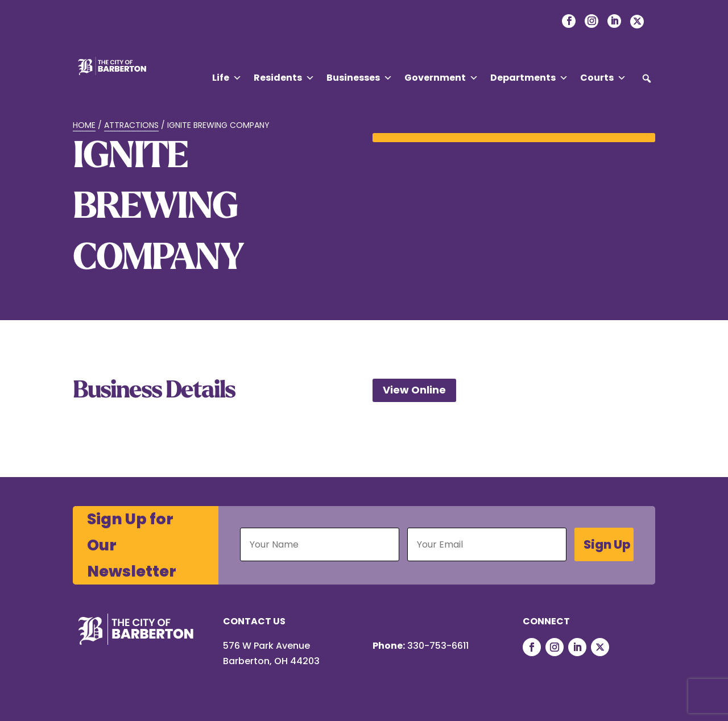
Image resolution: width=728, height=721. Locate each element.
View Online (414, 390)
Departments (529, 78)
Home (84, 125)
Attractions (131, 125)
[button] (647, 78)
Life (227, 78)
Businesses (359, 78)
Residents (284, 78)
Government (441, 78)
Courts (603, 78)
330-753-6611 (438, 646)
